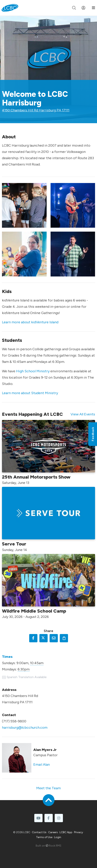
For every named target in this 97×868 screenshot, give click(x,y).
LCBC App (66, 832)
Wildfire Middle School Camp (34, 611)
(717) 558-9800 (14, 721)
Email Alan (42, 764)
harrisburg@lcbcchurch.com (25, 727)
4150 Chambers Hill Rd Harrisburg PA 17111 (36, 110)
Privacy (78, 832)
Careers (53, 832)
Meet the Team (48, 788)
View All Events (83, 414)
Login (58, 837)
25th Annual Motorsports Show (36, 477)
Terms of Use (44, 837)
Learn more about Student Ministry (30, 393)
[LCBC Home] (10, 8)
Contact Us (39, 832)
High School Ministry (33, 371)
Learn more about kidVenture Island (30, 322)
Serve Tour (14, 544)
